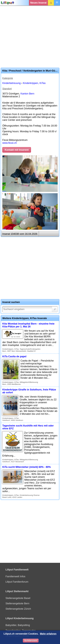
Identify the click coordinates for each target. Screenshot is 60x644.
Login (51, 3)
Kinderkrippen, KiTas (34, 83)
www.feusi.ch (10, 143)
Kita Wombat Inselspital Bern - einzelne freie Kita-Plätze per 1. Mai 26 (28, 325)
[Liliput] (8, 3)
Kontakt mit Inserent (17, 150)
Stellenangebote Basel (18, 598)
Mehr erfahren (48, 634)
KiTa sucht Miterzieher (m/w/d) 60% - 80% (27, 467)
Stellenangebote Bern (17, 603)
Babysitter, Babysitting (18, 625)
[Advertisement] (30, 37)
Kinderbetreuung (11, 83)
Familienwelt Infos (15, 576)
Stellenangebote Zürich (18, 609)
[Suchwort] (30, 309)
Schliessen (31, 641)
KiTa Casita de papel (14, 356)
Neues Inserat (38, 3)
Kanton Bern (27, 94)
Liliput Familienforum (17, 582)
